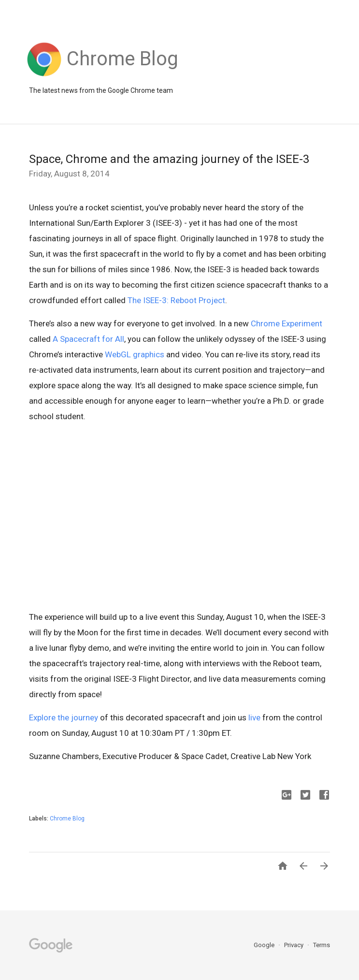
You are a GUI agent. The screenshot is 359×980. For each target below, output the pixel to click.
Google (265, 945)
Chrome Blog (67, 819)
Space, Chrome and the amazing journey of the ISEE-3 (169, 159)
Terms (322, 945)
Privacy (294, 945)
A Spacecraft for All (88, 339)
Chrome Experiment (287, 323)
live (254, 717)
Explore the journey (64, 717)
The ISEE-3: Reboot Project (176, 300)
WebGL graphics (135, 354)
